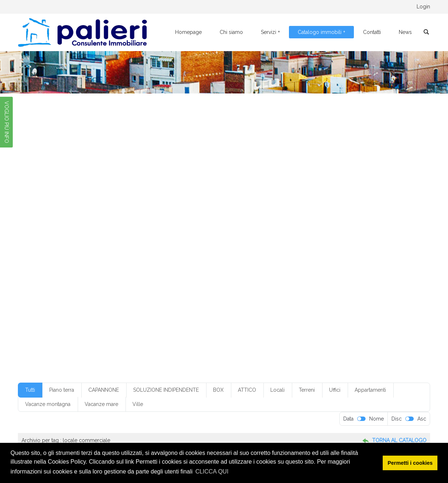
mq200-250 (355, 250)
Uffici (335, 390)
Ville (138, 404)
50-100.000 (61, 218)
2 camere (106, 207)
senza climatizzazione (106, 282)
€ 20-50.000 (212, 196)
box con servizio (189, 218)
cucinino (143, 239)
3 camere (207, 207)
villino (107, 292)
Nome (376, 419)
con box (176, 229)
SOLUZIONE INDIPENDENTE (166, 390)
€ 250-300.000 (250, 196)
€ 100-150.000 (64, 196)
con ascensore (145, 229)
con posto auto (321, 229)
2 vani (183, 207)
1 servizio (57, 207)
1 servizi (377, 196)
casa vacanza (360, 218)
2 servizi (160, 207)
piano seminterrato (357, 260)
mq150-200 (322, 250)
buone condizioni (321, 218)
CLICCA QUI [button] (212, 471)
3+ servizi (279, 207)
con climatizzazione (244, 229)
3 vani (256, 207)
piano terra (59, 271)
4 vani (331, 207)
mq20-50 (386, 250)
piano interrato (279, 260)
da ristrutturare (175, 239)
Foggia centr (211, 239)
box (161, 218)
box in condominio (232, 218)
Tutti (30, 390)
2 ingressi (134, 207)
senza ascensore (353, 271)
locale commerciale (158, 250)
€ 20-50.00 (177, 196)
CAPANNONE (104, 390)
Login (423, 7)
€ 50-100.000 (290, 196)
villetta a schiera (368, 282)
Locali (277, 390)
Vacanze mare (101, 404)
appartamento (134, 218)
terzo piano (301, 282)
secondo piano (314, 271)
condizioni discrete (67, 239)
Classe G (57, 229)
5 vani (352, 207)
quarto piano (124, 271)
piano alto (202, 260)
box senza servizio (277, 218)
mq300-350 (94, 260)
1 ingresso (351, 196)
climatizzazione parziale (98, 229)
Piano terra (62, 390)
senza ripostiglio (153, 282)
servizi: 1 (186, 282)
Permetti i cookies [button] (410, 463)
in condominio (355, 239)
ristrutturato (279, 271)
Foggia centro (246, 239)
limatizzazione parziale (106, 250)
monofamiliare (253, 250)
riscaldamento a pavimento (172, 271)
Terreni (307, 390)
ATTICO (247, 390)
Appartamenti (370, 390)
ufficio (326, 282)
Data (348, 419)
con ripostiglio (358, 229)
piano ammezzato (238, 260)
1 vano (82, 207)
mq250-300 (60, 260)
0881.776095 (89, 7)
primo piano (90, 271)
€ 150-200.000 (140, 196)
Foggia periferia (316, 239)
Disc (397, 419)
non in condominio (165, 260)
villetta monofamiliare (70, 292)
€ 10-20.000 (102, 196)
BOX (218, 390)
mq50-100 (126, 260)
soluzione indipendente (227, 282)
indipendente (61, 250)
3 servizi (233, 207)
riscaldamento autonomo (233, 271)
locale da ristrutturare (208, 250)
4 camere (307, 207)
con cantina (204, 229)
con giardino (285, 229)
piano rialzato (316, 260)
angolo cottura (96, 218)
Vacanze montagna (48, 404)
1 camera (323, 196)
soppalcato (270, 282)
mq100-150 (289, 250)
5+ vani (373, 207)
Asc (422, 419)
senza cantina (62, 282)
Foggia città (280, 239)
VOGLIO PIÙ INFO (7, 122)
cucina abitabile (110, 239)
